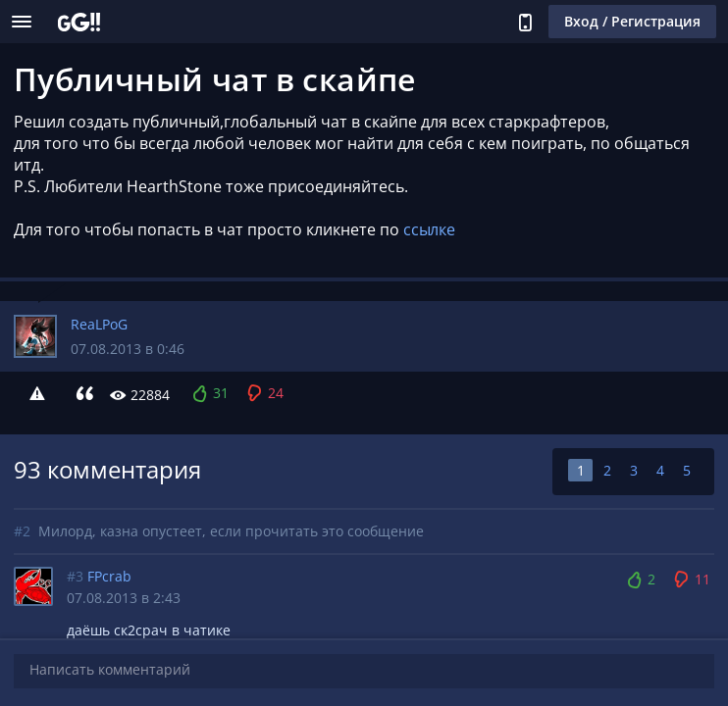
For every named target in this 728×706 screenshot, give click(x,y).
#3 (75, 576)
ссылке (429, 229)
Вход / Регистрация (632, 21)
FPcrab (109, 576)
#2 (22, 531)
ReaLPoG (99, 324)
